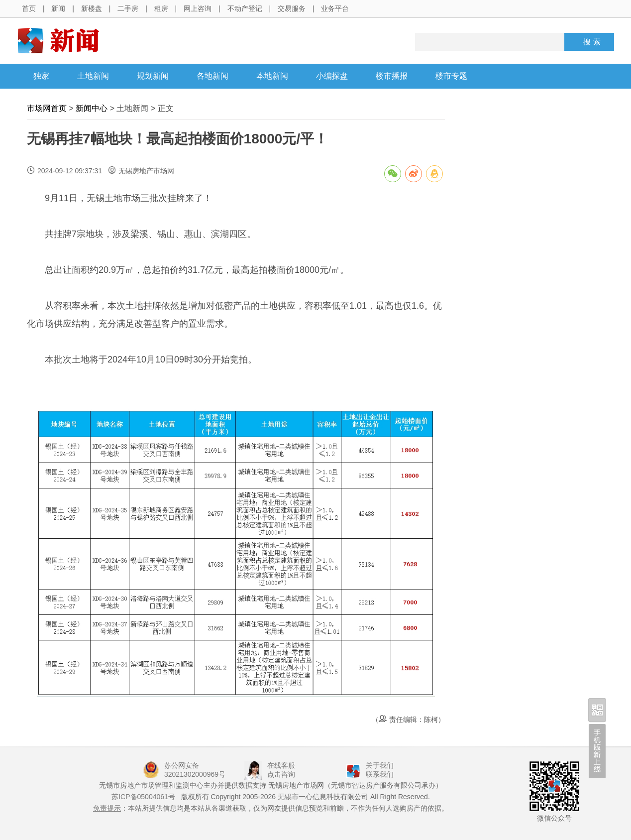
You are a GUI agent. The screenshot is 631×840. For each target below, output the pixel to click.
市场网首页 (47, 108)
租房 (161, 8)
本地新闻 (272, 76)
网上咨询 (198, 8)
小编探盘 (332, 76)
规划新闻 (153, 76)
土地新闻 (93, 76)
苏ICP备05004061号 (143, 797)
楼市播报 (392, 76)
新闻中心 (92, 108)
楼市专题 (451, 76)
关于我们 (380, 765)
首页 (29, 8)
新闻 (58, 8)
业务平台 (335, 8)
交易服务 (292, 8)
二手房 (128, 8)
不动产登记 (245, 8)
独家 (41, 76)
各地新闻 (212, 76)
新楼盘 (92, 8)
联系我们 (380, 774)
